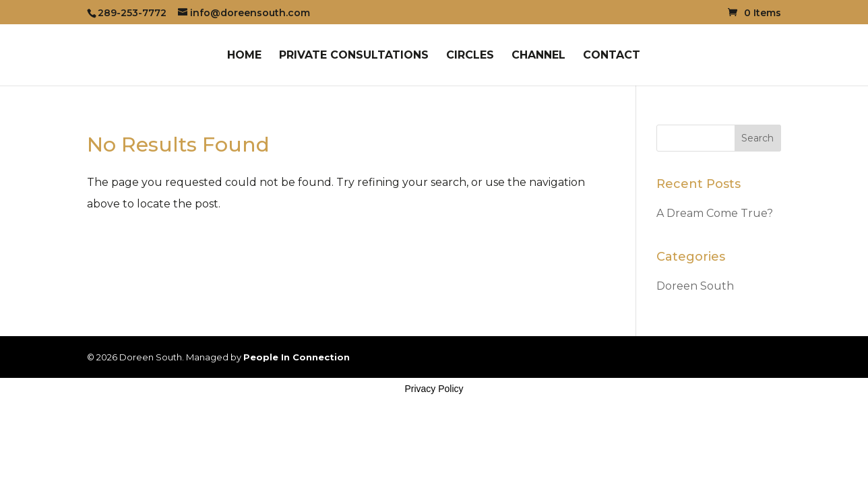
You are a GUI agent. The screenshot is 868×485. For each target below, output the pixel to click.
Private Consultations (354, 56)
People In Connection (297, 357)
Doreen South (695, 286)
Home (244, 56)
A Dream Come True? (715, 213)
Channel (538, 56)
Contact (612, 56)
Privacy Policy (434, 389)
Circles (470, 56)
